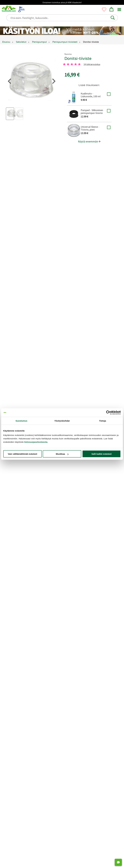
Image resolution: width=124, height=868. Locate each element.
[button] (113, 18)
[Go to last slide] (6, 771)
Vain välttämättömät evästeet (23, 454)
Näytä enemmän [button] (89, 141)
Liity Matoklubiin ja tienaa (44, 489)
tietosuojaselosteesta (36, 442)
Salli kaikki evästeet (102, 454)
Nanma (68, 54)
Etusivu (6, 42)
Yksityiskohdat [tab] (62, 421)
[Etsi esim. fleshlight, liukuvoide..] (63, 18)
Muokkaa (62, 454)
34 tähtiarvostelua (92, 64)
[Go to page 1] (59, 812)
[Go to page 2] (64, 812)
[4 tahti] (76, 64)
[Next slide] (116, 771)
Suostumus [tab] (21, 421)
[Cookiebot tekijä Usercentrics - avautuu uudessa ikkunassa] (108, 412)
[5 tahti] (79, 64)
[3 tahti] (72, 64)
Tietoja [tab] (103, 421)
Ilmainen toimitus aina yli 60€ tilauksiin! (62, 2)
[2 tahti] (68, 64)
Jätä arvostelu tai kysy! (60, 502)
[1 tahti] (64, 64)
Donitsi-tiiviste (78, 59)
